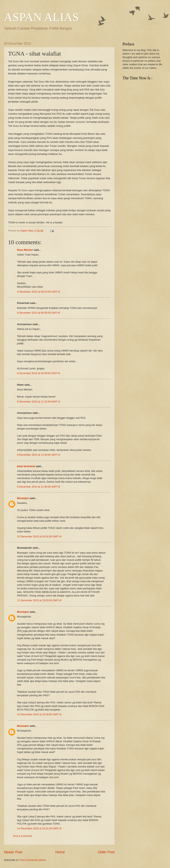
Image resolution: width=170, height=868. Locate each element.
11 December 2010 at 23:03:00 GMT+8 (39, 600)
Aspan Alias (27, 231)
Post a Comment (23, 836)
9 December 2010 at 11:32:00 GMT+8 (38, 402)
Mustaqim (23, 498)
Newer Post (13, 852)
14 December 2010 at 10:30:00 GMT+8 (39, 714)
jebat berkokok (26, 466)
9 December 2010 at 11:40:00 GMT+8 (38, 455)
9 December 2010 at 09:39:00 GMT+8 (38, 373)
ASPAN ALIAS (42, 17)
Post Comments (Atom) (33, 860)
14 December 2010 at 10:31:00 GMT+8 (39, 828)
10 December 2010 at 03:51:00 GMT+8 (39, 536)
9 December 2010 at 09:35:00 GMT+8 (38, 313)
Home (60, 852)
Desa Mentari (25, 250)
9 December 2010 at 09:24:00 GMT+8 (38, 292)
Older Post (106, 852)
